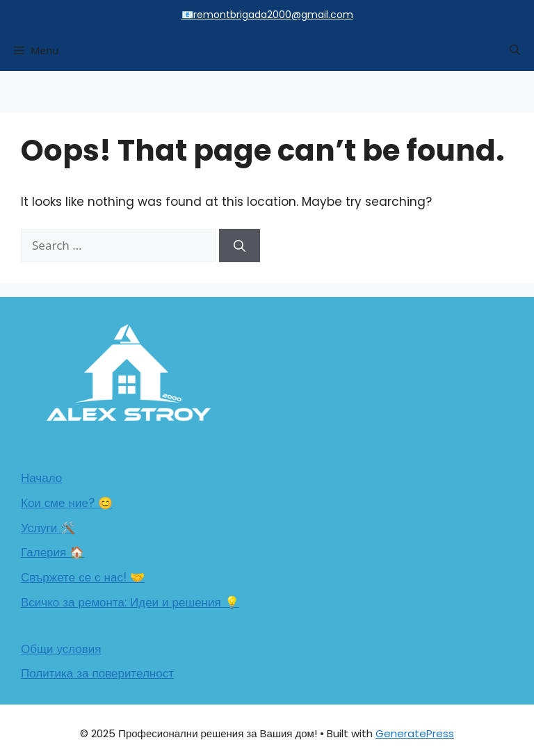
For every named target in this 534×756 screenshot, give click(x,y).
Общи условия (61, 649)
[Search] (240, 246)
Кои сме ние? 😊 (67, 503)
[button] (515, 50)
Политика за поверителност (97, 673)
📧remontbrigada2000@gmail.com (267, 15)
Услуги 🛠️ (48, 528)
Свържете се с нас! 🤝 (83, 577)
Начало (41, 478)
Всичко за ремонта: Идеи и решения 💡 (130, 602)
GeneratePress (415, 733)
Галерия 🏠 (52, 552)
